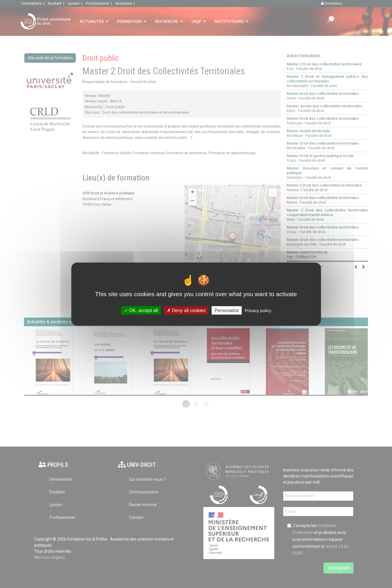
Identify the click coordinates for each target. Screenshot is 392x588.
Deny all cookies (186, 310)
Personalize (227, 310)
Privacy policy (258, 310)
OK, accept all (141, 310)
